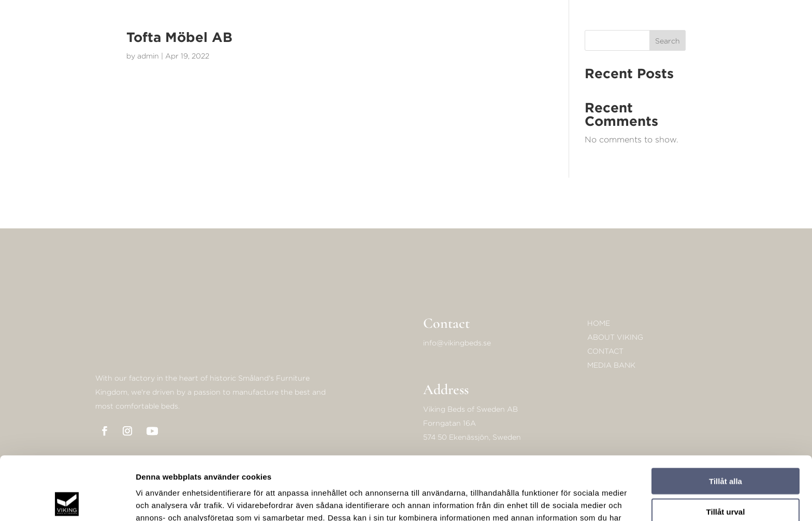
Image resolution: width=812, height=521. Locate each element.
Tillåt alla (726, 418)
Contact (605, 351)
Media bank (611, 365)
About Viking (615, 337)
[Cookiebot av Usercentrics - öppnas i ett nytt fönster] (67, 501)
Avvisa (726, 478)
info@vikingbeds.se (457, 343)
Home (599, 323)
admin (148, 56)
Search (668, 41)
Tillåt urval (726, 448)
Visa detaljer (563, 501)
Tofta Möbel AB (179, 37)
